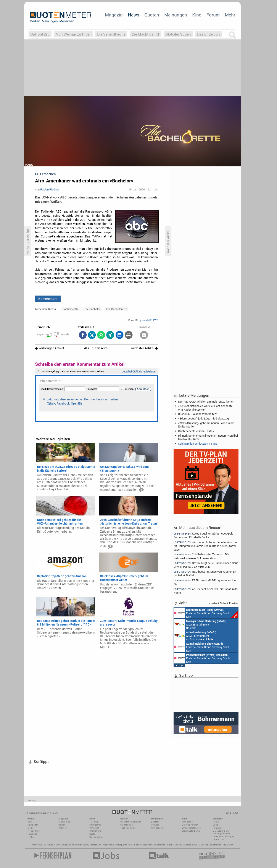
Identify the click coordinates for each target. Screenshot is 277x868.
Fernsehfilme (159, 845)
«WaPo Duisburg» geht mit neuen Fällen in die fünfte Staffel (206, 425)
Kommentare (48, 299)
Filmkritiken (79, 845)
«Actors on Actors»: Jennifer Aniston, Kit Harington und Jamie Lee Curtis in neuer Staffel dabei (205, 546)
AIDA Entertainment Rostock (200, 624)
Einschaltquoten (119, 845)
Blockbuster (145, 845)
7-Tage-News (34, 831)
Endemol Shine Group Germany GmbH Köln (206, 613)
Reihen (62, 825)
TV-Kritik (155, 825)
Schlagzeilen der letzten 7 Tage (198, 444)
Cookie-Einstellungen (223, 836)
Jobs (215, 825)
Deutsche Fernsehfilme (210, 845)
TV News (105, 845)
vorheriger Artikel (50, 348)
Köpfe (92, 834)
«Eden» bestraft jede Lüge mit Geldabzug (203, 418)
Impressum (218, 840)
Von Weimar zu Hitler (73, 34)
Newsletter (33, 825)
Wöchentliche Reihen (131, 822)
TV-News (94, 822)
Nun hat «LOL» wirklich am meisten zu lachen (206, 401)
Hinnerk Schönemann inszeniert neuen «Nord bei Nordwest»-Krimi (208, 437)
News (134, 15)
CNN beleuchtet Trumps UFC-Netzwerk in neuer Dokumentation (201, 556)
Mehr (230, 15)
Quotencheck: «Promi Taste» (196, 431)
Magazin (114, 15)
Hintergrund (64, 822)
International (96, 831)
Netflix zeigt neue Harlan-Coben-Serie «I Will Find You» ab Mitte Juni (206, 565)
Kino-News (187, 822)
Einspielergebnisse (191, 828)
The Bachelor (92, 309)
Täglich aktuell (128, 828)
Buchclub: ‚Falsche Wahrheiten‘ (197, 414)
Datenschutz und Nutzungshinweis (222, 832)
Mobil (30, 828)
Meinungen (176, 15)
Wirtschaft (94, 828)
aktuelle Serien (174, 845)
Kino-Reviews (158, 828)
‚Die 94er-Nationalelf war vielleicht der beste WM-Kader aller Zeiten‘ (205, 408)
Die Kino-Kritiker (190, 825)
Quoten (152, 15)
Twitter (31, 837)
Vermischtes (95, 825)
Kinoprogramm (190, 845)
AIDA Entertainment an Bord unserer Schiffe (195, 636)
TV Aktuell (49, 845)
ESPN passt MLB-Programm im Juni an (205, 582)
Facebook (32, 834)
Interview (63, 828)
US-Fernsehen (96, 837)
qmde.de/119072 (149, 320)
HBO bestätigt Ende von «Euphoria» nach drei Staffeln (205, 573)
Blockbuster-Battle (191, 831)
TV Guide (133, 845)
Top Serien (228, 845)
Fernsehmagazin (63, 845)
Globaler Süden (178, 34)
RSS (30, 822)
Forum (213, 15)
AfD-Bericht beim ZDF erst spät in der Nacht (206, 591)
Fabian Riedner (50, 189)
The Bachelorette (117, 309)
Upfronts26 (40, 34)
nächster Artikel (144, 348)
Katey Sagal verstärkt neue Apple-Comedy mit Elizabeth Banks (204, 535)
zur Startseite (96, 348)
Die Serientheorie (111, 34)
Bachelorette (71, 309)
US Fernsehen (93, 845)
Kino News (37, 845)
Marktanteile (126, 825)
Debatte (155, 822)
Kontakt (217, 828)
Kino (197, 15)
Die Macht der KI (145, 34)
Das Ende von (209, 34)
